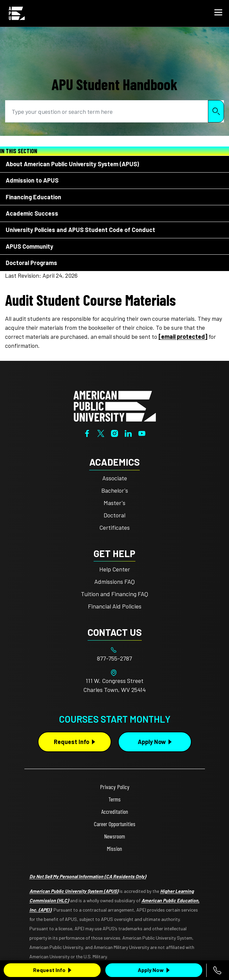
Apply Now (151, 970)
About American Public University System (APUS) (72, 164)
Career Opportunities (115, 824)
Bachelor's (115, 490)
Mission (114, 848)
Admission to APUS (32, 180)
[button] (218, 13)
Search (216, 111)
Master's (114, 503)
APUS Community (29, 246)
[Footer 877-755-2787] (115, 658)
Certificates (114, 527)
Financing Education (33, 197)
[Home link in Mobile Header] (17, 13)
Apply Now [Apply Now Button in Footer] (152, 742)
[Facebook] (87, 433)
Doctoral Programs (31, 263)
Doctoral (114, 515)
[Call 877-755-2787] (217, 970)
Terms (114, 799)
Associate (115, 478)
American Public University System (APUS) (74, 891)
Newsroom (114, 836)
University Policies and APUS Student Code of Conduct (80, 230)
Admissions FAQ (114, 581)
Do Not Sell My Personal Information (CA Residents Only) (88, 876)
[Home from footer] (115, 406)
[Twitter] (101, 433)
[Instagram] (114, 433)
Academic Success (32, 213)
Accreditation (115, 811)
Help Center (115, 569)
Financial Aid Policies (115, 606)
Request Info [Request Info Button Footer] (72, 742)
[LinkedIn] (128, 433)
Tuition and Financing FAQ (114, 594)
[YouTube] (142, 433)
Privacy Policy (115, 787)
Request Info (49, 970)
